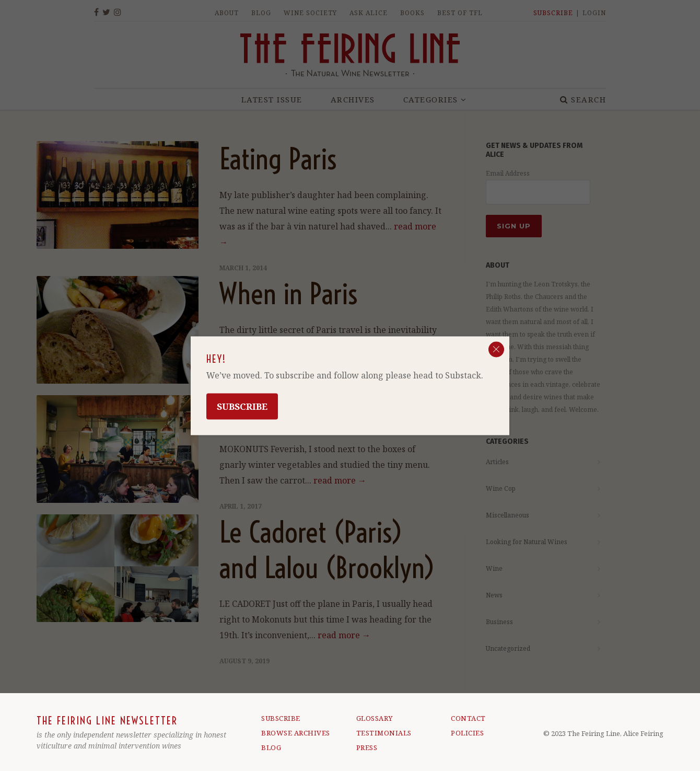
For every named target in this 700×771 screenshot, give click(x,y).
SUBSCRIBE (281, 718)
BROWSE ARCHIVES (296, 733)
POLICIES (467, 733)
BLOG (271, 747)
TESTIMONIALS (384, 733)
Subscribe (242, 406)
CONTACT (468, 718)
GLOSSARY (375, 718)
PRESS (367, 747)
